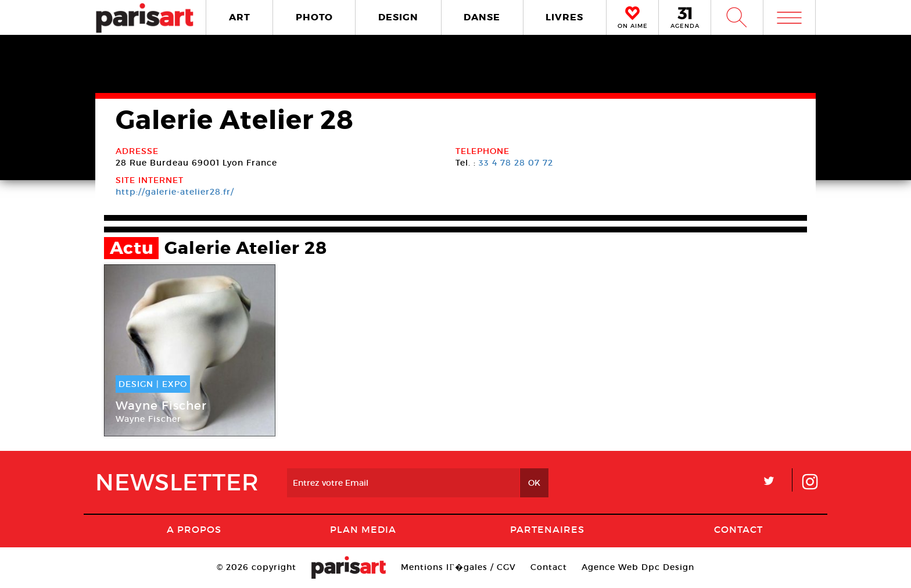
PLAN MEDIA (363, 529)
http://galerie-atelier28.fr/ (175, 192)
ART (240, 17)
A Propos (194, 529)
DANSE (482, 17)
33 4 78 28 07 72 (516, 163)
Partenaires (547, 529)
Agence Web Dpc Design (638, 567)
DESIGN (398, 17)
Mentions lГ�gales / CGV (458, 567)
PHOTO (314, 17)
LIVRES (564, 17)
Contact (738, 529)
